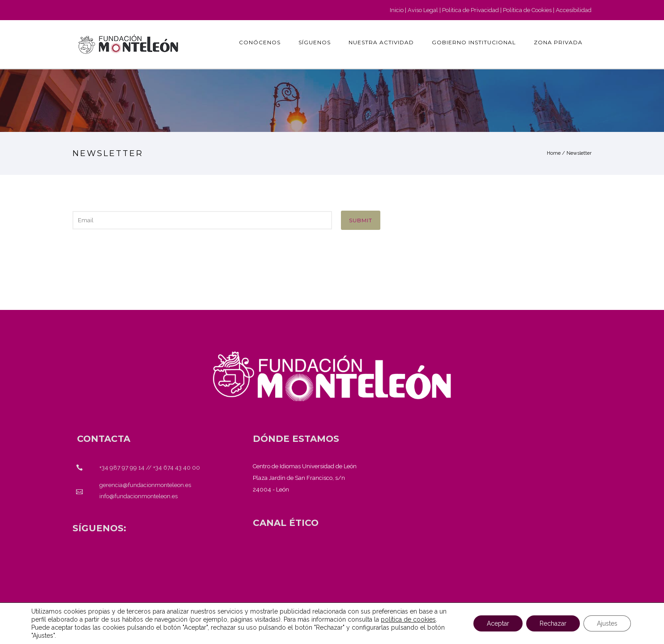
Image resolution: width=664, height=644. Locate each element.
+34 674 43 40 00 (177, 468)
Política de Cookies (527, 10)
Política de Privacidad (470, 10)
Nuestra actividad (381, 42)
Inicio (397, 10)
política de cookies (408, 619)
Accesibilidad (574, 10)
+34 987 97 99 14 (122, 468)
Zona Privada (558, 42)
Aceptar (498, 623)
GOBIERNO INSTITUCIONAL (474, 42)
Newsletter (579, 153)
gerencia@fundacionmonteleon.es (145, 485)
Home (554, 153)
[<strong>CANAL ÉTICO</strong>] (286, 523)
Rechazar (553, 623)
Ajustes (607, 623)
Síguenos (315, 42)
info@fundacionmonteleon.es (138, 496)
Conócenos (260, 42)
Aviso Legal (423, 10)
